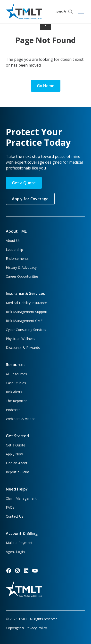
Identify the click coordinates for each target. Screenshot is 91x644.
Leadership (14, 249)
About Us (13, 241)
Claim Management (21, 498)
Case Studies (16, 383)
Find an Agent (17, 463)
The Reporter (16, 401)
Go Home (46, 86)
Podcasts (13, 410)
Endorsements (17, 258)
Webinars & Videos (21, 419)
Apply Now (14, 454)
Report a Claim (17, 472)
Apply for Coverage (30, 199)
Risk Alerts (14, 392)
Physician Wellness (21, 339)
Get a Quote (24, 183)
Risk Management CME (24, 321)
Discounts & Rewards (23, 348)
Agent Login (15, 552)
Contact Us (15, 516)
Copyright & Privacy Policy (26, 628)
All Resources (16, 374)
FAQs (10, 507)
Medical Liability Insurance (26, 303)
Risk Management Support (27, 312)
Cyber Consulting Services (26, 330)
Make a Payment (19, 543)
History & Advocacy (21, 267)
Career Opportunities (22, 276)
